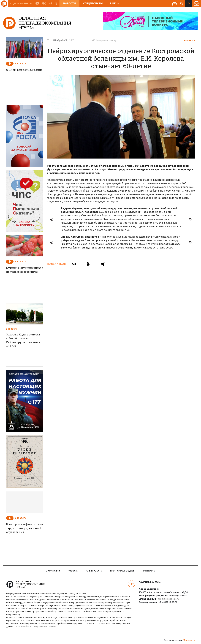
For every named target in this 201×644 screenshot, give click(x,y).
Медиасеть (187, 640)
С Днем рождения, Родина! (22, 72)
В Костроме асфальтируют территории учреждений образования (19, 533)
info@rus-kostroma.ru (168, 599)
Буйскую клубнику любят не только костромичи (23, 272)
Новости (70, 3)
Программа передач (122, 571)
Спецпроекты (93, 3)
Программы (149, 571)
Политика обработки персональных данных (37, 626)
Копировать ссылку (106, 40)
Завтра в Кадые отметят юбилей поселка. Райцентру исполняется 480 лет (27, 341)
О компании (53, 571)
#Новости (187, 40)
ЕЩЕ (115, 3)
